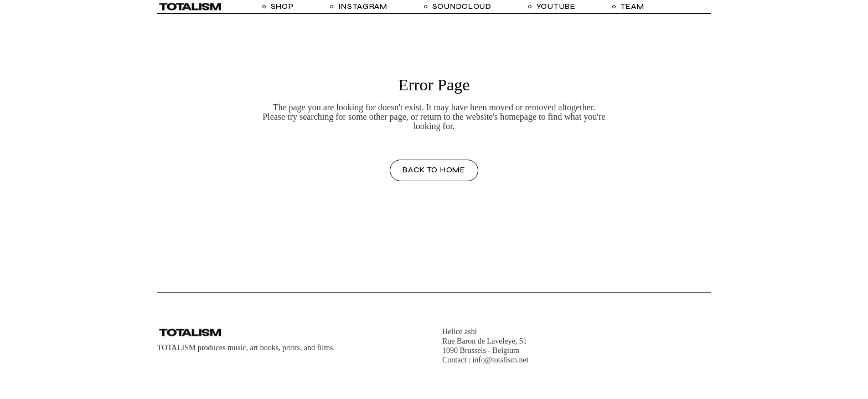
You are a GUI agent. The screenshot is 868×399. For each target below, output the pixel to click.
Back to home (434, 170)
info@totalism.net (500, 360)
